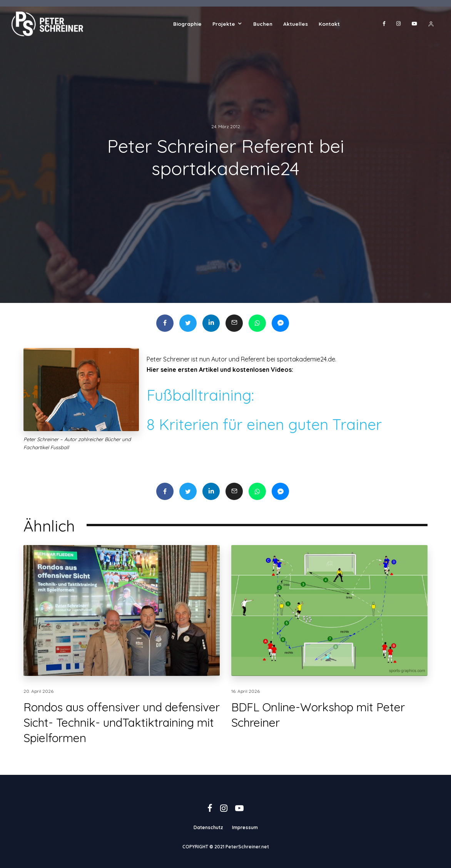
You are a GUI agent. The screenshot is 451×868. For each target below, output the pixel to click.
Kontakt (329, 24)
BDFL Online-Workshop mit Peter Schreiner (318, 728)
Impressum (245, 827)
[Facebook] (384, 24)
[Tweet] (188, 323)
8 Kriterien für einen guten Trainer (264, 424)
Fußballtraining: (200, 395)
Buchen (263, 24)
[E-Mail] (234, 323)
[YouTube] (414, 24)
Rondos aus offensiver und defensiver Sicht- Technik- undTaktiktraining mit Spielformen (122, 735)
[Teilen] (165, 323)
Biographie (187, 24)
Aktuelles (296, 24)
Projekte (224, 24)
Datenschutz (208, 827)
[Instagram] (399, 24)
